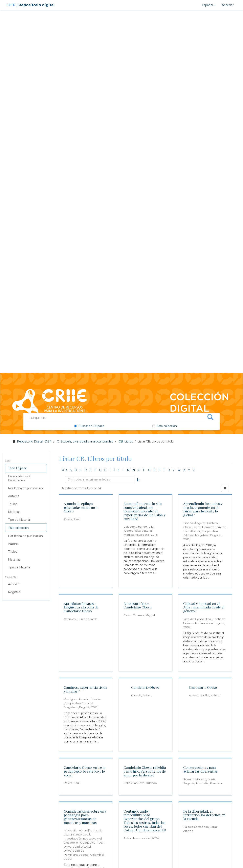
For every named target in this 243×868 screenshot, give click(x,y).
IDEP (30, 5)
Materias (14, 512)
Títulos (13, 504)
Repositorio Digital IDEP (34, 441)
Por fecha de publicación (25, 488)
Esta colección (165, 426)
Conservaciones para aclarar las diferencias (201, 769)
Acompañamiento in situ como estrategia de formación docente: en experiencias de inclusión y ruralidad (145, 511)
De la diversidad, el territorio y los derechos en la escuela (205, 815)
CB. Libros (126, 441)
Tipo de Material (19, 520)
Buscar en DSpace (90, 426)
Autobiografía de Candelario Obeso (138, 605)
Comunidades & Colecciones (19, 478)
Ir (138, 479)
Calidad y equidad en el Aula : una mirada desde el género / (204, 607)
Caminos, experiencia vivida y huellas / (86, 689)
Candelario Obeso (145, 687)
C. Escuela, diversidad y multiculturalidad (85, 441)
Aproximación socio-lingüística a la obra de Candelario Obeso (81, 607)
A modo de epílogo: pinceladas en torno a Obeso (81, 507)
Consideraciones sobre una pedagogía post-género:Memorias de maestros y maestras (85, 817)
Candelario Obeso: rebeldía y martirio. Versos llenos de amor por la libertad (145, 771)
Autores (14, 496)
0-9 (64, 470)
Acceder (14, 584)
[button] (209, 5)
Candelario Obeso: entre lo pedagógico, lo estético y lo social (85, 771)
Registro (14, 592)
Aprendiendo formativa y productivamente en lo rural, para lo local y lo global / (203, 509)
